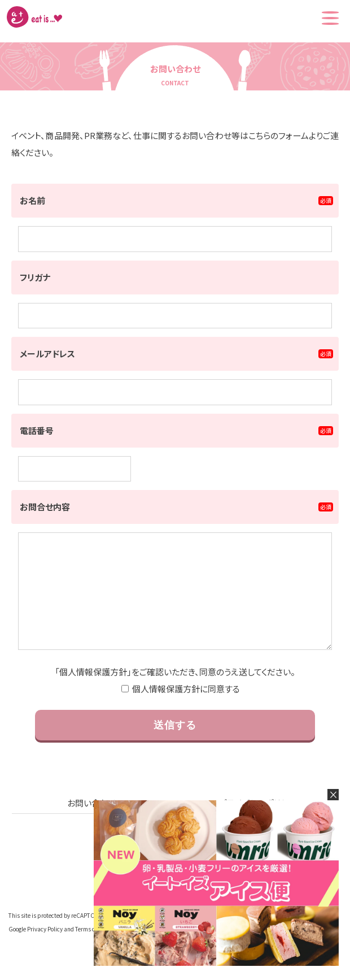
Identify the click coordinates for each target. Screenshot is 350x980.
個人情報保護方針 (93, 694)
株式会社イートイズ (34, 17)
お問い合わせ (92, 825)
